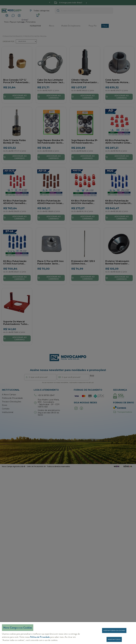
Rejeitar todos (114, 639)
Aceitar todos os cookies (114, 630)
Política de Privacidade (40, 637)
